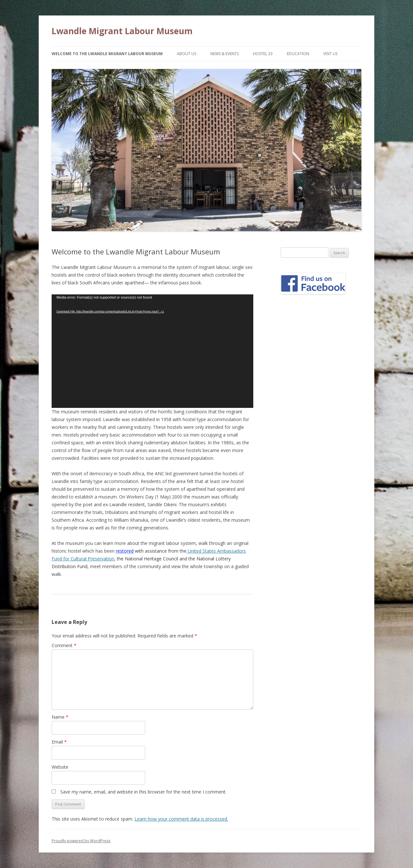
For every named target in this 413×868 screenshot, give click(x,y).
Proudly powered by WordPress (81, 841)
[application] (152, 351)
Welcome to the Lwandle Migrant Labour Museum (107, 54)
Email (59, 742)
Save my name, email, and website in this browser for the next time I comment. (143, 792)
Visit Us (330, 54)
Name (60, 717)
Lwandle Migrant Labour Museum (122, 31)
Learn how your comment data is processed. (181, 819)
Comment (64, 645)
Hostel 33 (263, 54)
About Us (186, 54)
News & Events (225, 54)
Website (60, 767)
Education (298, 54)
